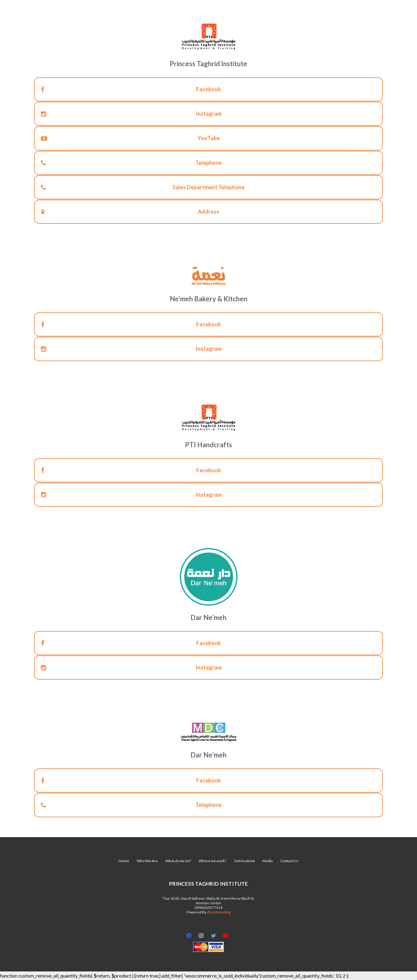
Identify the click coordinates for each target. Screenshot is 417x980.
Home (124, 861)
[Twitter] (213, 936)
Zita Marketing (219, 912)
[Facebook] (189, 936)
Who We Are (147, 861)
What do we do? (178, 861)
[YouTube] (226, 936)
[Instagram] (201, 936)
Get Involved (244, 861)
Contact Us (289, 861)
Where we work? (212, 861)
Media (268, 861)
